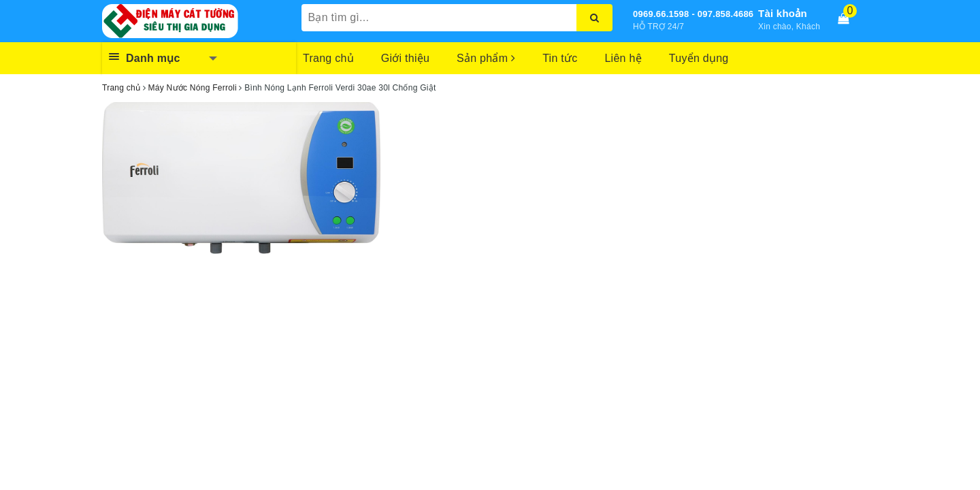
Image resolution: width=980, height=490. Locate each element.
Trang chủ (328, 58)
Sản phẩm (486, 58)
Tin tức (560, 58)
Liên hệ (623, 58)
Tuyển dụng (699, 58)
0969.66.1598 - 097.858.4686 (693, 14)
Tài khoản (783, 13)
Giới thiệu (405, 58)
